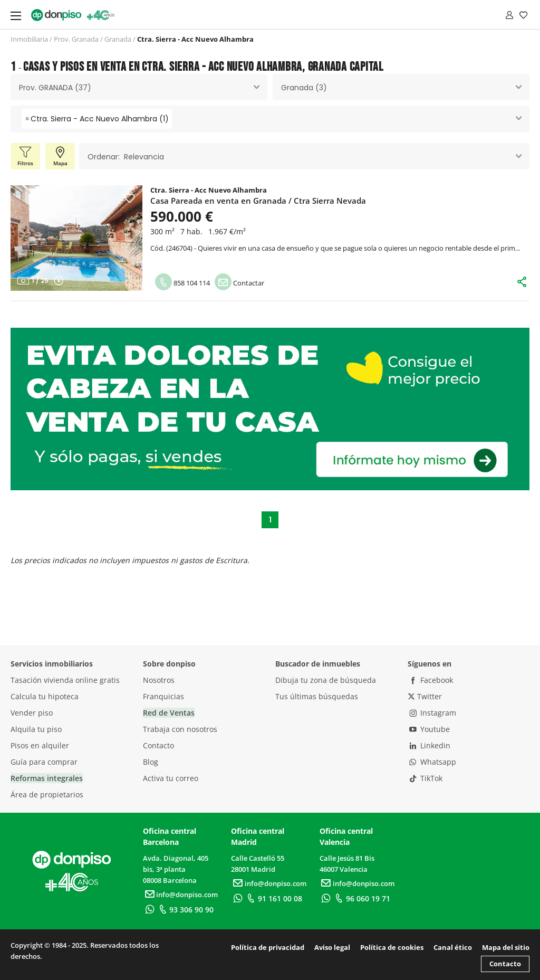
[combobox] (139, 87)
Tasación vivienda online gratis (65, 680)
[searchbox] (177, 119)
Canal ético (453, 947)
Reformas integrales (47, 778)
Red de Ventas (169, 713)
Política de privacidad (268, 947)
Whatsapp (432, 762)
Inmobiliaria (29, 39)
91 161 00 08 (273, 898)
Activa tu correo (171, 778)
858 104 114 (182, 283)
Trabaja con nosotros (180, 729)
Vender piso (32, 713)
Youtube (429, 729)
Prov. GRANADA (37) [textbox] (55, 88)
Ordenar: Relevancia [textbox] (126, 157)
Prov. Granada (76, 39)
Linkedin (429, 745)
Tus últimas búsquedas (317, 696)
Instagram (432, 713)
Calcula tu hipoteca (45, 696)
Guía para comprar (44, 762)
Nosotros (159, 680)
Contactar (239, 283)
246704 (179, 248)
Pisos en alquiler (40, 745)
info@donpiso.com (180, 895)
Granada (118, 39)
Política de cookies (392, 947)
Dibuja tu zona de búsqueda (326, 680)
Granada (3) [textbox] (304, 88)
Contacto (158, 745)
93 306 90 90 (185, 910)
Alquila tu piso (36, 729)
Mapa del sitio (506, 947)
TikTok (425, 778)
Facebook (430, 680)
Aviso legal (332, 947)
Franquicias (163, 696)
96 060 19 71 (361, 898)
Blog (151, 762)
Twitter (425, 696)
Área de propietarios (47, 795)
